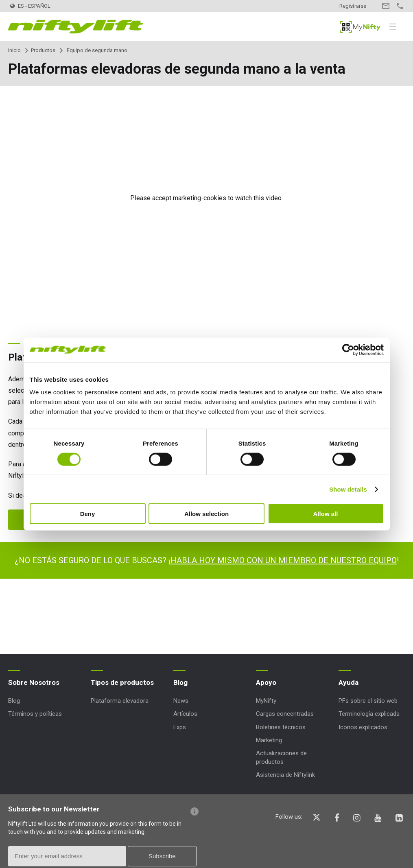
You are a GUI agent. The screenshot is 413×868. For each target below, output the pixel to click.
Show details (348, 489)
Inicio (14, 50)
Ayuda (349, 682)
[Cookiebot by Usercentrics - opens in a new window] (348, 350)
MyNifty (360, 27)
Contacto (386, 6)
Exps (180, 727)
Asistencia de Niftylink (285, 775)
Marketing (269, 740)
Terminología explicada (369, 714)
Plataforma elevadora (120, 701)
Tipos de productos (122, 682)
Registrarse (353, 6)
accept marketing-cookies (189, 198)
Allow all (326, 514)
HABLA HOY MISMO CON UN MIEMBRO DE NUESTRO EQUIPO (284, 560)
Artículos (185, 714)
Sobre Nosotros (34, 682)
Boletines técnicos (281, 727)
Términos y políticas (35, 714)
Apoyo (266, 682)
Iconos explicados (363, 727)
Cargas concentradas (285, 714)
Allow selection (206, 514)
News (181, 701)
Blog (14, 701)
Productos (43, 50)
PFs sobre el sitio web (368, 701)
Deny (88, 514)
